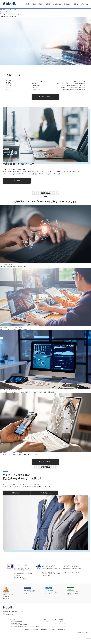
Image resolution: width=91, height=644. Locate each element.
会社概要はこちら (17, 181)
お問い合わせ (84, 4)
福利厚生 (54, 620)
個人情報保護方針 (57, 4)
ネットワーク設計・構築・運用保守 (19, 625)
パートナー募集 (46, 621)
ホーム (6, 620)
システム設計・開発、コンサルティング (20, 623)
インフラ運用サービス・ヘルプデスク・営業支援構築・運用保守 (25, 627)
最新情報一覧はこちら (45, 97)
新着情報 (48, 4)
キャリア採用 (63, 623)
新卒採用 (62, 621)
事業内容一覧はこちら (45, 462)
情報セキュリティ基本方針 (71, 4)
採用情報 (41, 4)
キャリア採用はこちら (44, 493)
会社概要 (34, 4)
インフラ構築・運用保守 (17, 621)
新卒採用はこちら (17, 493)
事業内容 (27, 4)
